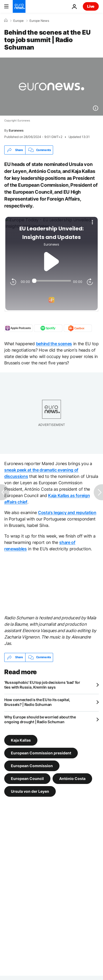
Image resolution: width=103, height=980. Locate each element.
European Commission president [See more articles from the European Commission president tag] (41, 753)
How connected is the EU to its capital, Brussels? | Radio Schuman (37, 702)
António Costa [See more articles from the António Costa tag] (72, 778)
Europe (18, 21)
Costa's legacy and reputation (67, 513)
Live (91, 6)
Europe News (39, 21)
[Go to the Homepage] (19, 6)
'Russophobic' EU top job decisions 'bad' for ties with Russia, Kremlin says (42, 685)
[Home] (6, 21)
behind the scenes (54, 344)
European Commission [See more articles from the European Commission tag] (32, 765)
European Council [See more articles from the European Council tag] (27, 778)
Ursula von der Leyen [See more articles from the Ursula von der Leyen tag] (30, 791)
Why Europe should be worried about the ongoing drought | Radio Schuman (40, 719)
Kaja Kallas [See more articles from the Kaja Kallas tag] (21, 740)
